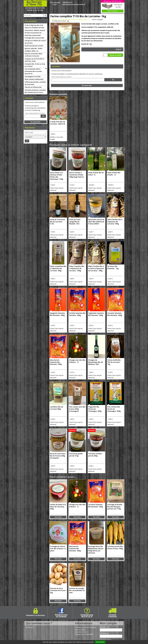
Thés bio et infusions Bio (33, 87)
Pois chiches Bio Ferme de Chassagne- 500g (114, 409)
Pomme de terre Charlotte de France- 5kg (58, 591)
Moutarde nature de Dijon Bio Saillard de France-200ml (96, 222)
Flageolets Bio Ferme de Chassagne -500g (95, 409)
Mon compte (108, 623)
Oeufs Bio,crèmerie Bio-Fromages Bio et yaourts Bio (34, 37)
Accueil (54, 19)
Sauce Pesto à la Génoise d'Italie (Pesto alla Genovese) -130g (56, 176)
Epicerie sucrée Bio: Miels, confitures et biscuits (34, 55)
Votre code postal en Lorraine (35, 113)
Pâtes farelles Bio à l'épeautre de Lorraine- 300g (115, 222)
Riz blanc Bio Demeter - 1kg (113, 267)
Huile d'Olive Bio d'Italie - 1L (114, 174)
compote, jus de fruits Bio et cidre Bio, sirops (34, 60)
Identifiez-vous (116, 1)
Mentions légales (81, 630)
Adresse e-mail (105, 627)
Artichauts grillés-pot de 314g (76, 455)
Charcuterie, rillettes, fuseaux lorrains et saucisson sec (35, 32)
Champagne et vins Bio (33, 76)
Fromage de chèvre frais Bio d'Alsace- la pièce (58, 549)
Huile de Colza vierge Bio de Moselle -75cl (75, 222)
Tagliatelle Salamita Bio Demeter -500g (96, 314)
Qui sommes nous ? (55, 3)
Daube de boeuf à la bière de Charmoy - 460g (58, 507)
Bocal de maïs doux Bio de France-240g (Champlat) (58, 456)
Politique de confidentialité (84, 634)
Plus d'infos (58, 517)
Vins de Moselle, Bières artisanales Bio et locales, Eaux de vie (33, 71)
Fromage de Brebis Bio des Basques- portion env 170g (115, 507)
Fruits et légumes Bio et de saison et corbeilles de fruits (34, 26)
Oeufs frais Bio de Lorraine (34, 46)
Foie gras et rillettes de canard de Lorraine (35, 42)
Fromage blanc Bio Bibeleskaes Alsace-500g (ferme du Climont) (96, 550)
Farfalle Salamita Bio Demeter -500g (77, 314)
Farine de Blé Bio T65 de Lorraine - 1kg (114, 362)
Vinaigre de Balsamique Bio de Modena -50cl (96, 362)
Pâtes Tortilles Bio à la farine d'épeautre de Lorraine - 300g (96, 269)
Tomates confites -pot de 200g (96, 455)
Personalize (100, 642)
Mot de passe (104, 633)
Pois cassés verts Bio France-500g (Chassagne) (77, 409)
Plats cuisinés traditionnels (34, 79)
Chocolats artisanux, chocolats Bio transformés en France (35, 91)
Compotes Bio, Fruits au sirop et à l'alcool (35, 65)
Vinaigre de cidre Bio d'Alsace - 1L (77, 361)
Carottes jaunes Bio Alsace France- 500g (115, 548)
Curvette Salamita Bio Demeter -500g (115, 314)
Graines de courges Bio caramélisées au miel (77, 591)
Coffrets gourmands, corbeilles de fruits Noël (35, 83)
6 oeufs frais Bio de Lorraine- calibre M (58, 123)
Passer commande (113, 11)
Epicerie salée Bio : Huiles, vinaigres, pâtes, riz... (34, 50)
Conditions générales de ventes (86, 627)
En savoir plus (35, 122)
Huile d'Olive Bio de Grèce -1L (96, 174)
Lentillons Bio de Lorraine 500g (57, 408)
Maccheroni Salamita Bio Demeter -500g (56, 362)
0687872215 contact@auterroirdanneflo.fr (68, 3)
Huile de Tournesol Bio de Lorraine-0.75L (57, 222)
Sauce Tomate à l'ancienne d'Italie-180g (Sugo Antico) (76, 175)
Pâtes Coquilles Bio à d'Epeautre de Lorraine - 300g (77, 269)
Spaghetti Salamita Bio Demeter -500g (57, 314)
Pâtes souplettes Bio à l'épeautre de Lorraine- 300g (58, 269)
